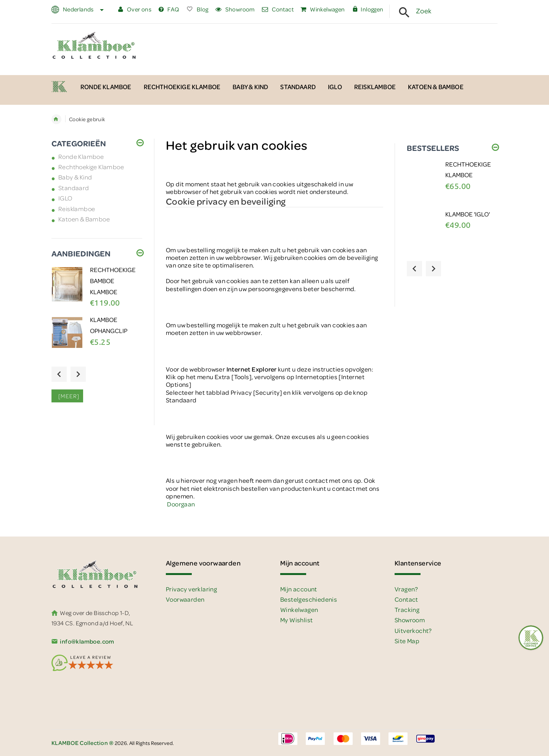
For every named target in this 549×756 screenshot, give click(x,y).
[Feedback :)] (531, 638)
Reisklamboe (77, 209)
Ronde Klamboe (81, 156)
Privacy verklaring (191, 589)
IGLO (65, 198)
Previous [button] (59, 374)
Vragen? (406, 589)
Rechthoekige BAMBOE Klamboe (113, 280)
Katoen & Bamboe (84, 219)
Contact (278, 9)
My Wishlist (296, 620)
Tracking (407, 609)
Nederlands (82, 9)
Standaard (74, 188)
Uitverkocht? (413, 630)
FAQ (169, 9)
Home (56, 119)
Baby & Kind (75, 177)
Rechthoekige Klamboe (91, 167)
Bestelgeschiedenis (309, 599)
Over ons (135, 9)
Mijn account (299, 589)
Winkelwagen (323, 9)
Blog (197, 9)
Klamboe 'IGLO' (468, 214)
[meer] (67, 396)
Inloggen (368, 9)
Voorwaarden (185, 599)
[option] (97, 290)
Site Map (407, 641)
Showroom (235, 9)
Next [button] (78, 374)
